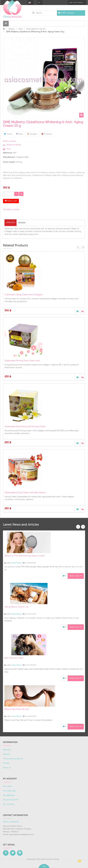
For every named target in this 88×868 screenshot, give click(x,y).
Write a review (10, 141)
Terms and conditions (13, 759)
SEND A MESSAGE (11, 822)
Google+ (32, 134)
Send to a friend (14, 145)
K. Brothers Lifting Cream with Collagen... (24, 295)
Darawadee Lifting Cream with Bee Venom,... (26, 493)
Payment (7, 750)
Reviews (22, 223)
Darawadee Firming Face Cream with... (23, 361)
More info (11, 223)
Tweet (8, 134)
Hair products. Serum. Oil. (17, 607)
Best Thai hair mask (14, 658)
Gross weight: (9, 162)
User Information (77, 3)
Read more (76, 576)
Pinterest (47, 134)
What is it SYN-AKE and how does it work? (25, 556)
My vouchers (9, 804)
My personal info (11, 800)
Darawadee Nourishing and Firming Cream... (26, 427)
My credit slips (9, 791)
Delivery (7, 754)
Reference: (8, 153)
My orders (7, 786)
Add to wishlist (12, 210)
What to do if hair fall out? (17, 709)
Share (20, 134)
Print (9, 149)
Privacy (6, 763)
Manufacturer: (9, 157)
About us (7, 768)
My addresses (9, 795)
